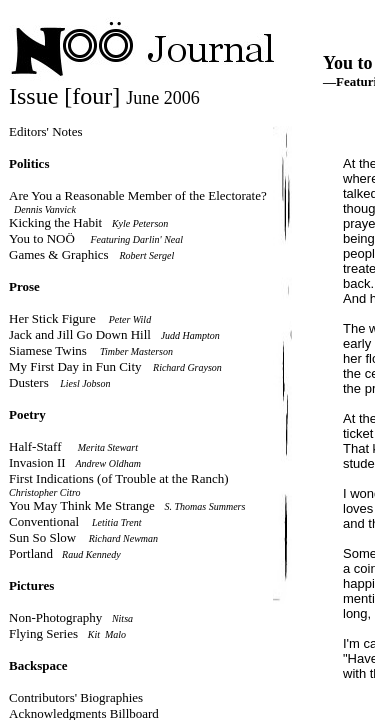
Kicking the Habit (55, 222)
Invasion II (37, 462)
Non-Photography (55, 617)
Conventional (44, 521)
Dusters (29, 382)
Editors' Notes (45, 131)
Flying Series (43, 633)
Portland (34, 553)
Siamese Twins (49, 350)
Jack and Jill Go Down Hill (80, 334)
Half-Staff (35, 446)
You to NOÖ (42, 238)
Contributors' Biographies (76, 697)
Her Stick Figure (52, 318)
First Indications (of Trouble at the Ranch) (119, 478)
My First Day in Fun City (75, 366)
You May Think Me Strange (82, 505)
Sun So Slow (42, 537)
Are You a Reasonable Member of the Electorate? (138, 195)
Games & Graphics (60, 254)
